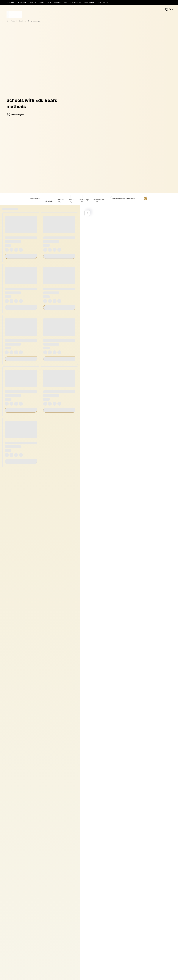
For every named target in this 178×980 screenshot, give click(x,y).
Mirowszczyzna (34, 21)
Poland (14, 21)
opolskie (22, 21)
